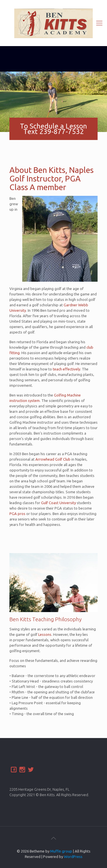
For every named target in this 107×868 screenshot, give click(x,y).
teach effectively (66, 369)
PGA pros (17, 514)
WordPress (73, 857)
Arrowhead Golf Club (53, 459)
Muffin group (61, 851)
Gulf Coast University (58, 503)
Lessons (45, 634)
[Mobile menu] (99, 23)
